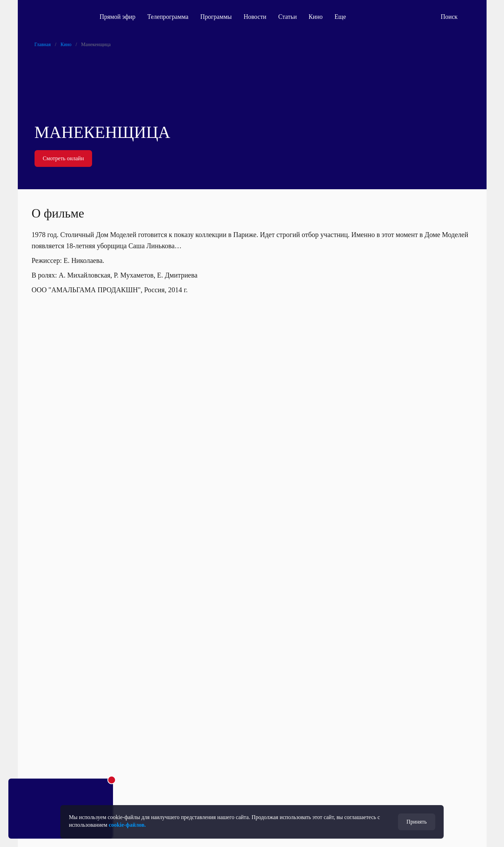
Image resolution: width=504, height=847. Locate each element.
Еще (344, 17)
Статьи (288, 17)
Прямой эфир (118, 17)
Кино (316, 17)
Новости (255, 17)
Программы (216, 17)
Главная (43, 45)
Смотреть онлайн (63, 158)
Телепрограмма (168, 17)
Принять (416, 822)
